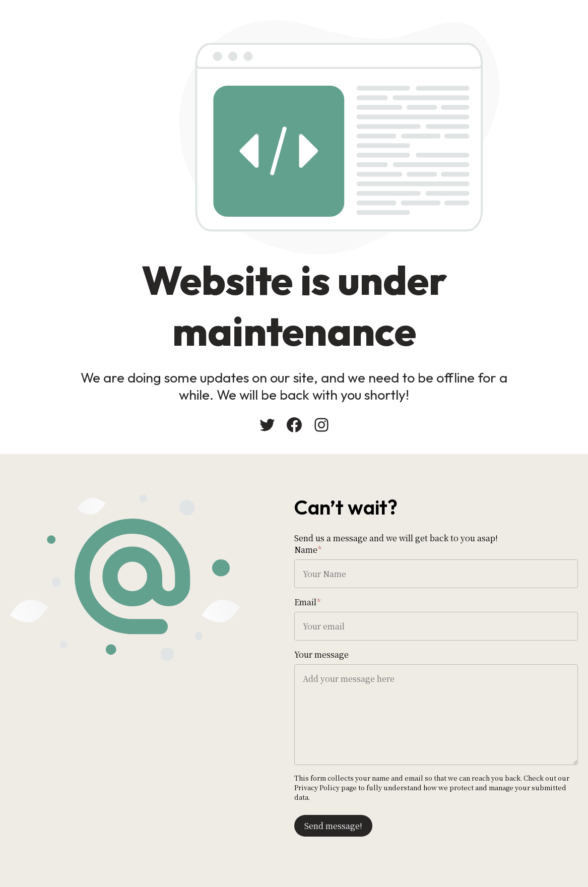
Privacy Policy (317, 787)
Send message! (333, 826)
